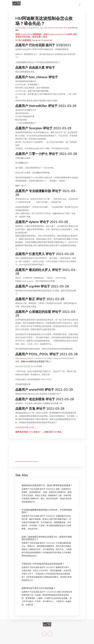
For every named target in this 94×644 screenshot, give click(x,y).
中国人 (61, 28)
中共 (53, 28)
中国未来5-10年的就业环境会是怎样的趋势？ (43, 564)
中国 (57, 28)
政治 (46, 28)
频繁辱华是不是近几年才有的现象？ (39, 588)
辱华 (50, 28)
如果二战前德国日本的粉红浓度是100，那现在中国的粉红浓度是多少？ (47, 538)
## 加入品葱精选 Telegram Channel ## (34, 40)
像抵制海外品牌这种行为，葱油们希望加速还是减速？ (47, 485)
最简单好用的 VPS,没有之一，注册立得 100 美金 (38, 432)
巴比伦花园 (21, 28)
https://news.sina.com (24, 358)
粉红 (66, 28)
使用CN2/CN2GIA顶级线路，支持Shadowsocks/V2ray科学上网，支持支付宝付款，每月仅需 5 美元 (47, 36)
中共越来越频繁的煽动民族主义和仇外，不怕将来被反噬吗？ (47, 511)
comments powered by (27, 461)
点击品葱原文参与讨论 (25, 427)
